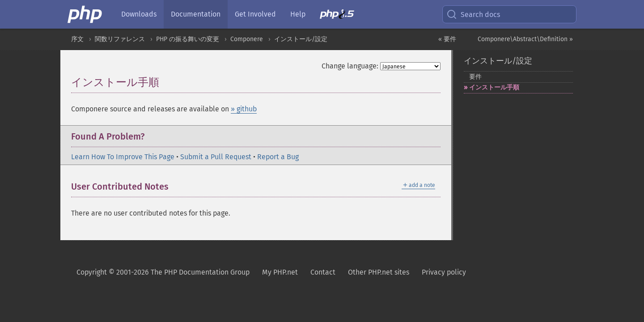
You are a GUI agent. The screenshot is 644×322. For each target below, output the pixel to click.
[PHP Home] (85, 14)
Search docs (473, 14)
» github (244, 109)
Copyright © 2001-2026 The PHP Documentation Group (163, 272)
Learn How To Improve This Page (123, 157)
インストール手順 (494, 87)
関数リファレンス (120, 39)
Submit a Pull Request (216, 157)
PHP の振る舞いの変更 (188, 39)
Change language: (350, 66)
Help (298, 14)
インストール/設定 (301, 39)
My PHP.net (280, 272)
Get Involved (255, 14)
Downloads (139, 14)
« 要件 (447, 39)
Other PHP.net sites (379, 272)
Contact (323, 272)
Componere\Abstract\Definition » (525, 39)
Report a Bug (278, 157)
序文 (77, 39)
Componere (247, 39)
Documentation (196, 14)
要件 (475, 77)
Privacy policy (444, 272)
